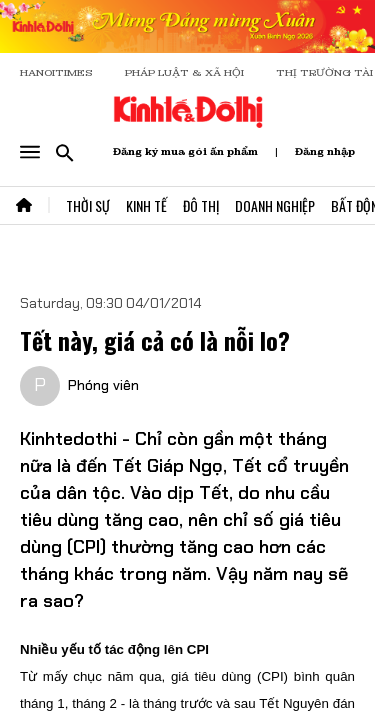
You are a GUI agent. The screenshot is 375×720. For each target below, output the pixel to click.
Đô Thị (201, 205)
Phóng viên (103, 385)
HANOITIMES (56, 72)
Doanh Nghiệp (275, 205)
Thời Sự (88, 205)
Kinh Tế (146, 205)
